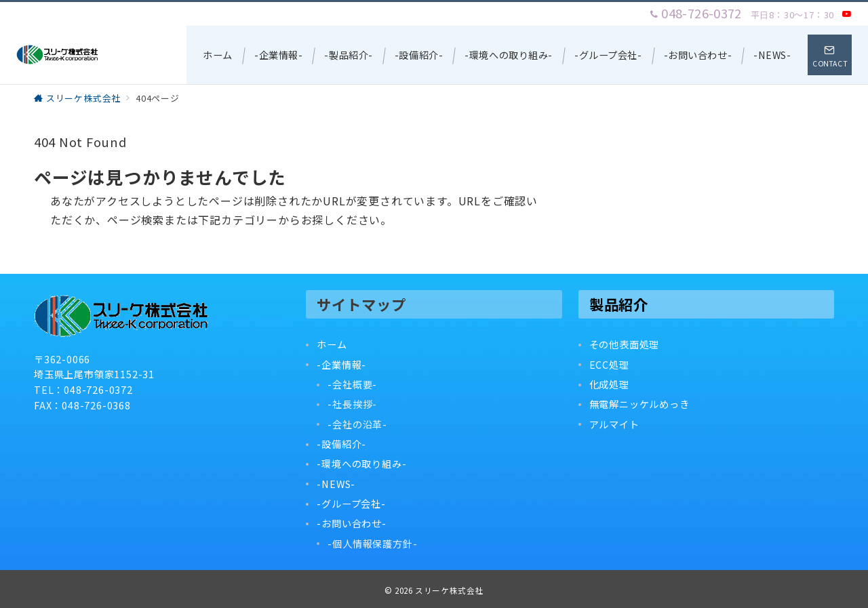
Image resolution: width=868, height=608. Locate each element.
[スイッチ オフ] (830, 55)
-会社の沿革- (357, 424)
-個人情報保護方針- (372, 544)
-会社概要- (352, 384)
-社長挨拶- (352, 404)
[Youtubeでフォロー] (847, 14)
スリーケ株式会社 (449, 590)
